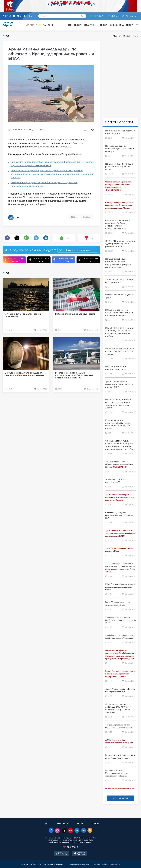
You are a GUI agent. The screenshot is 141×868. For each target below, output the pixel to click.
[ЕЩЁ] (137, 25)
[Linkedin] (21, 16)
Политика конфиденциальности (106, 864)
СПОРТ (129, 25)
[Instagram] (6, 16)
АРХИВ (80, 823)
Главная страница (121, 36)
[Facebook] (3, 16)
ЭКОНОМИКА (117, 25)
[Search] (82, 16)
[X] (10, 16)
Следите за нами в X (88, 260)
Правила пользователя (79, 864)
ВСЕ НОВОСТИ (75, 25)
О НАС (46, 823)
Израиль (87, 217)
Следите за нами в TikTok (39, 260)
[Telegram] (18, 16)
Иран (74, 217)
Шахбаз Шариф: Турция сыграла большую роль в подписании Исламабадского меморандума (44, 184)
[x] (64, 831)
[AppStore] (80, 854)
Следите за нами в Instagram (14, 260)
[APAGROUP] (70, 847)
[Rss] (25, 16)
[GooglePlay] (62, 854)
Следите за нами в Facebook (63, 260)
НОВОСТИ (103, 25)
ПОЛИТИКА (90, 25)
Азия (136, 36)
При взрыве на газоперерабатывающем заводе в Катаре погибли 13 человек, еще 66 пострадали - (52, 164)
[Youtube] (14, 16)
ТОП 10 (95, 823)
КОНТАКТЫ (63, 823)
